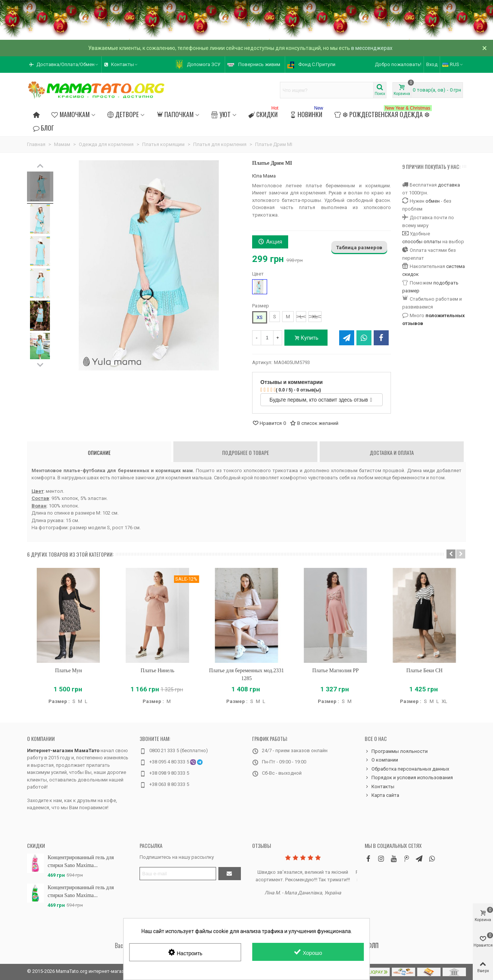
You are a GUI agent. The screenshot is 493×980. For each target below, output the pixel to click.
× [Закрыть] (485, 48)
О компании (41, 738)
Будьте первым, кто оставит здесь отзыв (321, 400)
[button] (451, 554)
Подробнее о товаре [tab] (246, 452)
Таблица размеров (359, 248)
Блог (44, 128)
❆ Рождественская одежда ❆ (383, 113)
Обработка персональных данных (407, 769)
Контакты (380, 787)
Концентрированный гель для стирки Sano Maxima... (81, 861)
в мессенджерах (372, 48)
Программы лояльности (396, 751)
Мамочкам (70, 114)
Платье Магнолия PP (335, 671)
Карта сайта (382, 795)
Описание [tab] (99, 452)
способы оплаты (422, 242)
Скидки (264, 113)
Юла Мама (264, 176)
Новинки (307, 113)
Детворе (123, 114)
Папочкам (175, 114)
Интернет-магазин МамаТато (63, 750)
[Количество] (267, 338)
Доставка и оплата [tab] (392, 452)
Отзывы (262, 845)
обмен (433, 201)
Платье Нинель (158, 671)
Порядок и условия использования (409, 778)
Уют (221, 114)
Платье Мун (69, 671)
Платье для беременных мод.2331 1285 (246, 674)
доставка (449, 185)
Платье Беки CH (425, 671)
